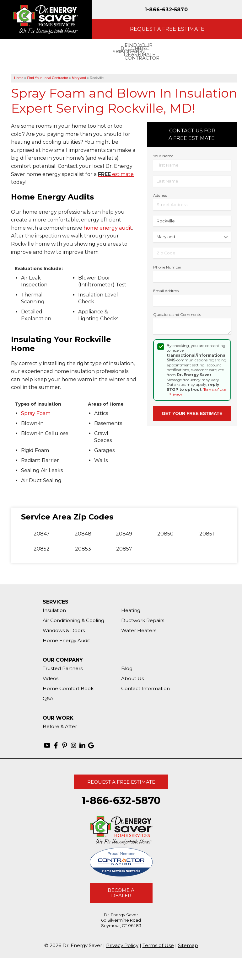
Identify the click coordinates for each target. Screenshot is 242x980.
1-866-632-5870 (166, 10)
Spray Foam (36, 413)
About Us (132, 678)
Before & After (60, 726)
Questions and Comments (177, 314)
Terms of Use (215, 389)
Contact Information (145, 688)
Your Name (163, 156)
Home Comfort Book (68, 688)
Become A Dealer (121, 893)
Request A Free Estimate (121, 782)
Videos (51, 678)
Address (160, 195)
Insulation (54, 610)
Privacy (175, 394)
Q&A (48, 698)
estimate (116, 174)
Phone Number (167, 267)
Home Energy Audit (66, 640)
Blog (127, 668)
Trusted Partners (63, 668)
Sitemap (188, 945)
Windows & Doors (64, 630)
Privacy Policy (122, 945)
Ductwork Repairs (143, 620)
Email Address (166, 291)
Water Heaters (139, 630)
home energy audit (108, 228)
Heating (131, 610)
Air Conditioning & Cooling (73, 620)
